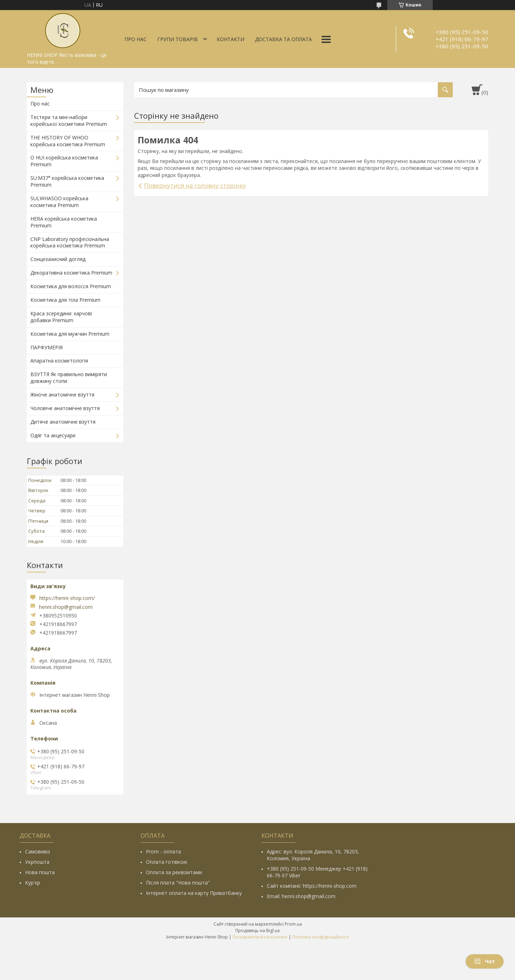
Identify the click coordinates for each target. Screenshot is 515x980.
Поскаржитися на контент (260, 937)
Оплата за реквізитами (174, 872)
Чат (485, 961)
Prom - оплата (163, 851)
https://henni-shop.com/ (67, 598)
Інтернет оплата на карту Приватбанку (194, 893)
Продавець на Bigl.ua (257, 930)
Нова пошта (40, 872)
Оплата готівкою (167, 862)
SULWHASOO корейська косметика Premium (59, 202)
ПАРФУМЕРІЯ (46, 347)
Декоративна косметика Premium (71, 273)
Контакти (230, 39)
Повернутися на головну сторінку (195, 185)
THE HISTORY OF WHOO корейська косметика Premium (68, 141)
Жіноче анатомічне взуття (62, 395)
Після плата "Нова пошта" (178, 883)
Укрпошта (37, 862)
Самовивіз (38, 851)
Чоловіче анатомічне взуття (65, 408)
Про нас (136, 39)
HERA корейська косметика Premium (64, 222)
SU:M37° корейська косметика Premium (67, 181)
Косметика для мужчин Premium (70, 334)
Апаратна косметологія (59, 361)
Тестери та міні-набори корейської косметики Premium (69, 120)
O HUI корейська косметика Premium (64, 161)
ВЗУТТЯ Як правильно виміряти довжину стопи (69, 378)
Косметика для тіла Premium (65, 300)
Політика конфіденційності (321, 937)
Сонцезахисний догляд (58, 259)
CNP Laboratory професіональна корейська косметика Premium (70, 242)
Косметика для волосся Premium (71, 286)
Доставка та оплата (283, 39)
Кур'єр (33, 883)
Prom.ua (293, 924)
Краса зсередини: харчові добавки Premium (61, 317)
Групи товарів (178, 39)
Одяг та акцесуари (53, 435)
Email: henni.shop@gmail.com (301, 896)
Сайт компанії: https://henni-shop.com (312, 886)
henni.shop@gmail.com (66, 607)
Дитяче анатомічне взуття (63, 422)
